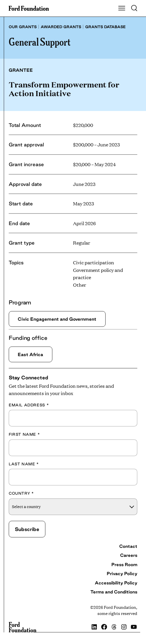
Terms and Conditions (114, 592)
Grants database (105, 27)
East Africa (30, 354)
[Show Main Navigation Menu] (122, 8)
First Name (24, 434)
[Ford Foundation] (23, 627)
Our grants (23, 27)
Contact (128, 546)
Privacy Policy (122, 574)
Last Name (24, 464)
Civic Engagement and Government (57, 319)
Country (21, 493)
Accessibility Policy (116, 583)
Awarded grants (61, 27)
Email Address (29, 405)
